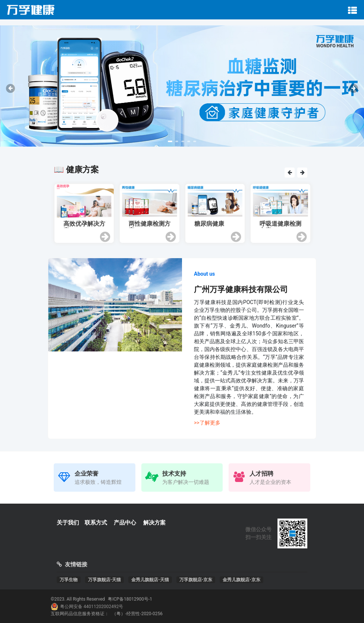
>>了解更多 (207, 423)
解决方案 (154, 523)
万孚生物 (69, 580)
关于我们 (68, 523)
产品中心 (125, 523)
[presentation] (10, 88)
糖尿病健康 (209, 224)
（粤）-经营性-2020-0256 (137, 614)
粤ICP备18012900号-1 (130, 599)
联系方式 (96, 523)
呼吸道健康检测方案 (280, 224)
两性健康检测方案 (150, 224)
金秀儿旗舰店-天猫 (150, 580)
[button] (170, 141)
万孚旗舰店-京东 (196, 580)
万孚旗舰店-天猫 (105, 580)
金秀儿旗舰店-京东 (241, 580)
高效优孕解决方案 (84, 224)
